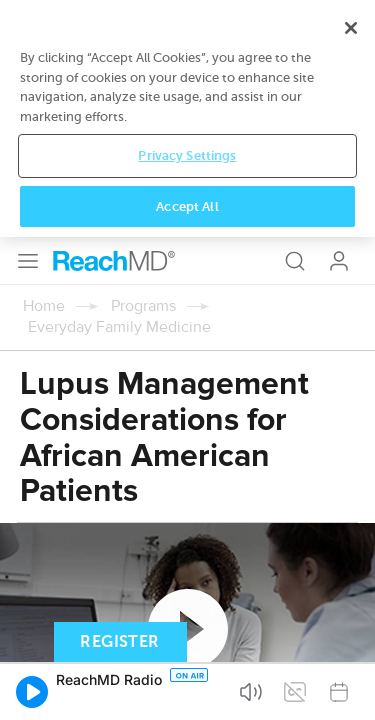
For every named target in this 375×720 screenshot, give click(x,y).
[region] (187, 601)
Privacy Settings (187, 638)
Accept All (187, 688)
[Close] (351, 511)
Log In (339, 24)
